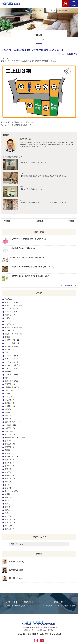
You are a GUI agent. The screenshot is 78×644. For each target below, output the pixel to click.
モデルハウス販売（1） (14, 365)
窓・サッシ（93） (12, 491)
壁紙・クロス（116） (13, 422)
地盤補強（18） (11, 406)
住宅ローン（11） (12, 375)
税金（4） (9, 488)
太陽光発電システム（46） (15, 438)
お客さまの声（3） (12, 309)
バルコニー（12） (12, 356)
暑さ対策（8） (10, 466)
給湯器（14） (10, 494)
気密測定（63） (11, 475)
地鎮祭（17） (10, 412)
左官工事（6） (10, 447)
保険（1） (9, 378)
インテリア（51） (12, 302)
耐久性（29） (10, 501)
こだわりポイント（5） (14, 334)
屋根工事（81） (11, 444)
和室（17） (9, 397)
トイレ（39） (10, 349)
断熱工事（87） (11, 460)
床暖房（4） (9, 450)
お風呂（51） (10, 318)
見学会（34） (10, 513)
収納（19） (9, 390)
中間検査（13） (11, 371)
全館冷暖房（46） (12, 381)
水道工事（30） (11, 478)
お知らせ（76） (11, 315)
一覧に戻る (39, 222)
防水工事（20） (11, 523)
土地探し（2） (10, 403)
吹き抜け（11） (11, 394)
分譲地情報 (73, 54)
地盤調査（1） (10, 409)
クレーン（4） (10, 331)
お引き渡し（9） (11, 312)
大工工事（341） (11, 434)
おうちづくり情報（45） (14, 305)
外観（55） (9, 431)
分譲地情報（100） (12, 387)
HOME (20, 10)
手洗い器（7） (10, 453)
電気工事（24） (11, 529)
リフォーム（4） (11, 368)
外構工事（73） (11, 428)
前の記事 (71, 222)
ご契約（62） (10, 337)
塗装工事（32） (11, 419)
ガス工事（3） (10, 324)
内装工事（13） (11, 384)
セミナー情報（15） (13, 343)
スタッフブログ (30, 10)
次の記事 (7, 222)
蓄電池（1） (9, 507)
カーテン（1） (10, 321)
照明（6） (9, 482)
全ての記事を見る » (68, 285)
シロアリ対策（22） (13, 340)
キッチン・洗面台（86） (14, 327)
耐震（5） (9, 504)
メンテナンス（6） (12, 362)
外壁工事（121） (11, 425)
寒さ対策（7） (10, 441)
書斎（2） (9, 469)
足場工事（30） (11, 519)
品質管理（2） (10, 400)
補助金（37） (10, 510)
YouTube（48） (11, 299)
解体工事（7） (10, 516)
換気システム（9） (12, 457)
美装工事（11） (11, 497)
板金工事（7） (10, 472)
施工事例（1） (10, 463)
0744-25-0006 (30, 629)
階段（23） (9, 526)
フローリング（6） (12, 359)
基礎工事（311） (11, 416)
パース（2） (9, 353)
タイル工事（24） (12, 346)
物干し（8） (9, 485)
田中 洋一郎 (27, 139)
